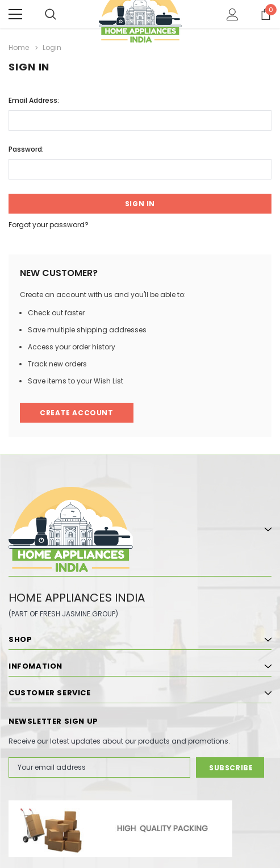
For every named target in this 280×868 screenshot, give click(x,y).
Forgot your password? (49, 225)
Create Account (76, 413)
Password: (26, 149)
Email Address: (34, 100)
